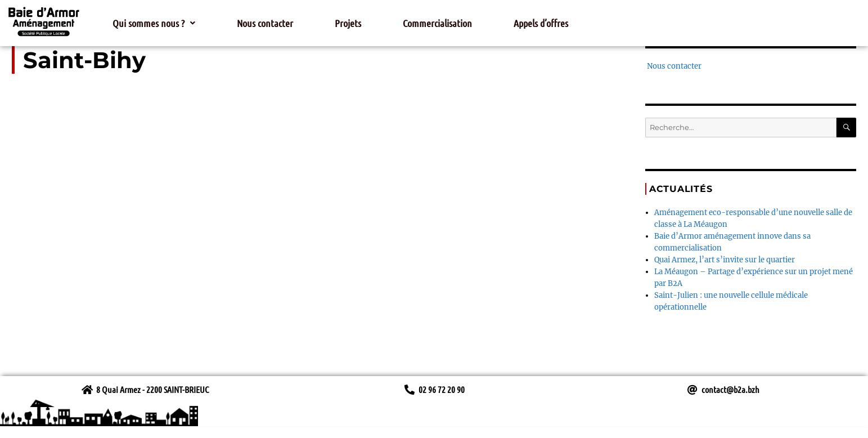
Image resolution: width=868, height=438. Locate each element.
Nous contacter (265, 23)
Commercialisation (437, 23)
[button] (154, 23)
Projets (348, 23)
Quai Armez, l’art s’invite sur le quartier (725, 260)
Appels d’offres (541, 23)
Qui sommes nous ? (154, 23)
